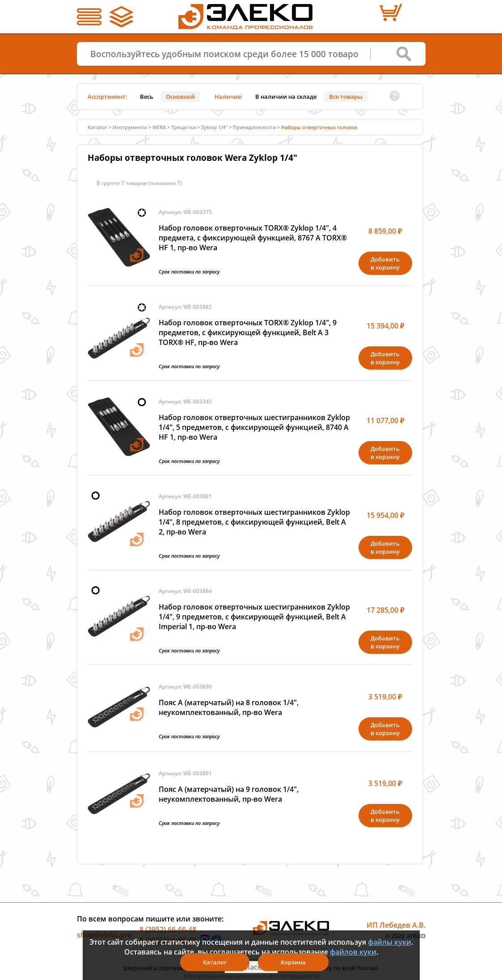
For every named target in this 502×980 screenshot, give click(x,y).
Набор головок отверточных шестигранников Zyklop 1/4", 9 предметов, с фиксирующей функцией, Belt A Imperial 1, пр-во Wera (254, 617)
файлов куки (353, 952)
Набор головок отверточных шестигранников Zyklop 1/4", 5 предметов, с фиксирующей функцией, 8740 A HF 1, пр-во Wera (254, 427)
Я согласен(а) (251, 967)
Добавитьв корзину (385, 263)
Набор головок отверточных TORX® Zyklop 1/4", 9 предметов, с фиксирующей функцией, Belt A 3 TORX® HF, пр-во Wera (248, 332)
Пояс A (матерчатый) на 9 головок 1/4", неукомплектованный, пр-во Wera (229, 794)
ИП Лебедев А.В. (396, 925)
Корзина (293, 962)
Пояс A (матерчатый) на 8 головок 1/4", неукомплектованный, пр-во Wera (229, 707)
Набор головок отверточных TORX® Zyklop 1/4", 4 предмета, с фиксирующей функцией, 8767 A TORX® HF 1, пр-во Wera (253, 238)
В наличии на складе (286, 97)
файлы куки (390, 942)
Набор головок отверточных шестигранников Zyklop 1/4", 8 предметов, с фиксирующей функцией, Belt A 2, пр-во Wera (254, 522)
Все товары (346, 97)
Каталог (97, 127)
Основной (180, 97)
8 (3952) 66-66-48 (168, 930)
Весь (147, 97)
